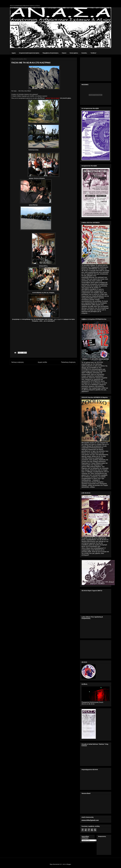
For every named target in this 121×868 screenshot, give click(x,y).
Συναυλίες (84, 53)
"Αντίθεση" (93, 53)
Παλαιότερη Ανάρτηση (68, 362)
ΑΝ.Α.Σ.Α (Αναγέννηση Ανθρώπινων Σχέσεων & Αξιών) (25, 6)
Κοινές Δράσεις (74, 53)
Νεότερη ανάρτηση (18, 362)
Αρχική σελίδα (42, 362)
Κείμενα (64, 53)
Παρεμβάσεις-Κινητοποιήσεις (51, 53)
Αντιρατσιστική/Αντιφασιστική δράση (29, 53)
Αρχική (14, 53)
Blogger (69, 864)
